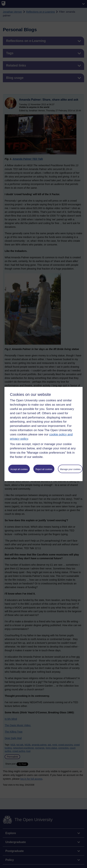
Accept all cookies (19, 469)
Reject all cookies (44, 469)
